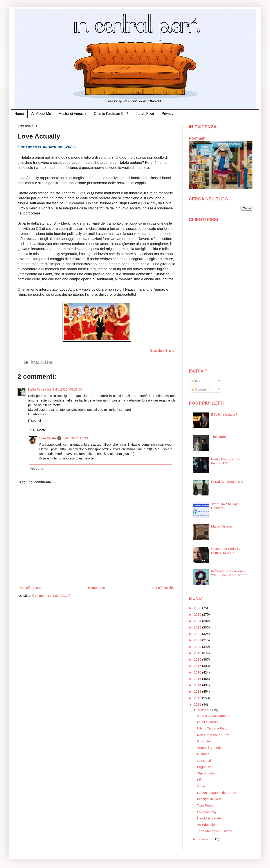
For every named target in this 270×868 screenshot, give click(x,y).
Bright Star (205, 767)
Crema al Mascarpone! (214, 716)
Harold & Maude (209, 818)
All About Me (41, 114)
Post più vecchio (163, 588)
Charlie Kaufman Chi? (111, 114)
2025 (198, 614)
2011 (198, 704)
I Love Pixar (145, 114)
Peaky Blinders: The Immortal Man (226, 461)
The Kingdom (207, 773)
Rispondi (34, 420)
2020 (198, 647)
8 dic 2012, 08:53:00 (67, 389)
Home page (97, 588)
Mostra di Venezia (73, 114)
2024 (198, 621)
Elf (199, 780)
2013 (198, 691)
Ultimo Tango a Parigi (213, 728)
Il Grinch (203, 754)
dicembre (205, 710)
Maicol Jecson (222, 526)
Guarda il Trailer (163, 350)
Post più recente (31, 588)
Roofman (197, 138)
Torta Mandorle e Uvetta (215, 831)
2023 (198, 627)
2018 (198, 659)
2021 (198, 640)
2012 (198, 698)
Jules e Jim (205, 761)
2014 (198, 685)
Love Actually (207, 812)
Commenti (201, 389)
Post (197, 381)
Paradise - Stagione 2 (227, 482)
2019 (198, 653)
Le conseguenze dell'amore (217, 793)
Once (201, 786)
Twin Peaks (206, 805)
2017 (198, 666)
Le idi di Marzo (208, 722)
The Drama (219, 437)
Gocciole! (204, 741)
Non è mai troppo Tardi (214, 735)
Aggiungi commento (35, 482)
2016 (198, 672)
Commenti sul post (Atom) (51, 595)
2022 (198, 634)
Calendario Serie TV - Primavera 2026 (227, 551)
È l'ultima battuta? (224, 414)
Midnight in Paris (209, 799)
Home (19, 114)
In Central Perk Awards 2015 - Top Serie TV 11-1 (229, 573)
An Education (207, 825)
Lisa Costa (48, 438)
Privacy (167, 114)
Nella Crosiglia (40, 389)
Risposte (40, 430)
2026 (198, 608)
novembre (206, 839)
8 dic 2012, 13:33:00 (77, 438)
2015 (198, 679)
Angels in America (210, 748)
